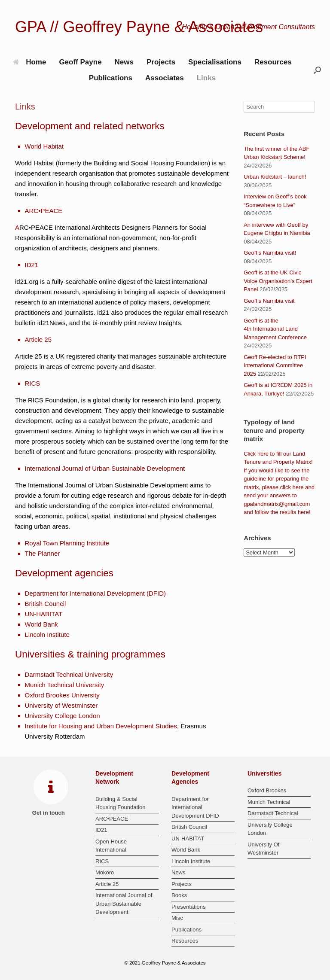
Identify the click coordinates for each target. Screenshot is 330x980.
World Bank (41, 624)
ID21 (32, 265)
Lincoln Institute (47, 635)
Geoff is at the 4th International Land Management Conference (275, 329)
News (124, 62)
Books (179, 895)
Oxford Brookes (267, 790)
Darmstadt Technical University (69, 674)
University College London (63, 716)
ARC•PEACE (44, 211)
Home (29, 62)
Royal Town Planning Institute (67, 543)
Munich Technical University (65, 685)
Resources (273, 62)
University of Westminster (61, 705)
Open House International (111, 846)
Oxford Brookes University (62, 695)
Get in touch (51, 813)
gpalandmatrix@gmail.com (277, 504)
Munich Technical (269, 802)
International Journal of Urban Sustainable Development (105, 468)
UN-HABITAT (44, 614)
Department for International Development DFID (195, 807)
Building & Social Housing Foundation (120, 803)
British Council (46, 604)
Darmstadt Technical (273, 813)
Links (206, 78)
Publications (111, 78)
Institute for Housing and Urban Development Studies (101, 726)
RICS (33, 383)
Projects (161, 62)
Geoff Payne (80, 62)
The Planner (43, 553)
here (263, 454)
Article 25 (38, 339)
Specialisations (215, 62)
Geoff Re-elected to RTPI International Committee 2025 (275, 365)
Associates (165, 78)
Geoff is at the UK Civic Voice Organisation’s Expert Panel (278, 281)
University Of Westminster (263, 849)
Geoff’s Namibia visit (269, 301)
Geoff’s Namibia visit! (270, 253)
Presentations (189, 907)
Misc (177, 918)
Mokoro (105, 872)
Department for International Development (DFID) (95, 593)
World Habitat (44, 146)
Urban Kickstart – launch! (275, 177)
